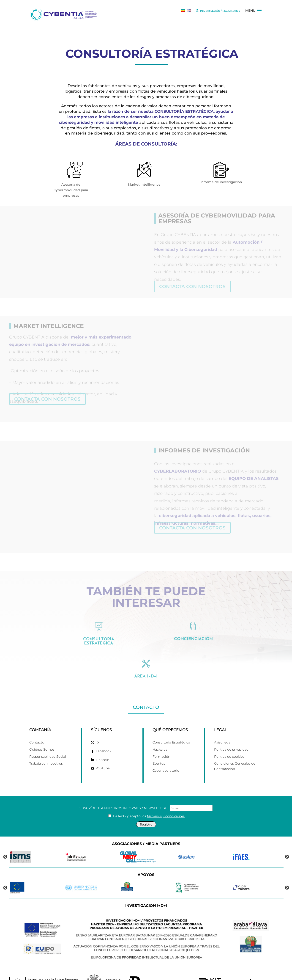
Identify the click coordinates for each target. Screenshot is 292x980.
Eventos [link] (159, 747)
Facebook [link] (104, 734)
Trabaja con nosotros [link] (46, 747)
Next (287, 840)
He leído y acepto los (146, 799)
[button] (259, 14)
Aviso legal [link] (223, 726)
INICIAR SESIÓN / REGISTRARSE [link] (218, 10)
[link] (65, 14)
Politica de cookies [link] (229, 740)
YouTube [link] (103, 752)
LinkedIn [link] (102, 743)
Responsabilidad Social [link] (48, 740)
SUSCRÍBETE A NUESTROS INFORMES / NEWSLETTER (146, 791)
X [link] (98, 726)
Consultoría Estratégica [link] (171, 726)
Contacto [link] (37, 726)
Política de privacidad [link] (231, 733)
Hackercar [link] (161, 733)
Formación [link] (161, 740)
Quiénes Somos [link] (42, 733)
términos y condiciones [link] (166, 799)
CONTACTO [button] (146, 691)
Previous (5, 840)
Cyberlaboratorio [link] (166, 754)
